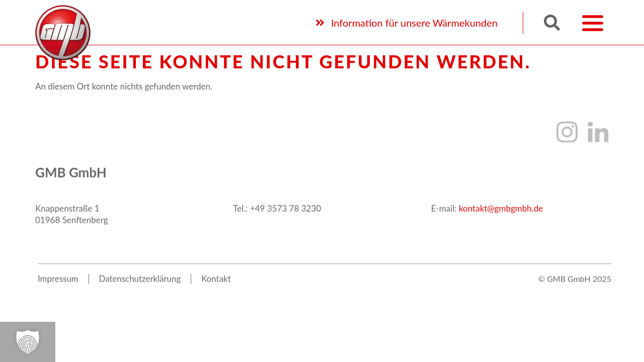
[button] (552, 21)
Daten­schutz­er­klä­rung (140, 292)
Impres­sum (58, 292)
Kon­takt (217, 292)
